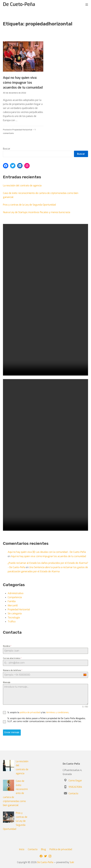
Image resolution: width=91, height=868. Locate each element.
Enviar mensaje (12, 732)
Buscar (7, 149)
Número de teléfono (13, 670)
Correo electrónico (12, 658)
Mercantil (13, 605)
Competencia (15, 597)
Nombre (7, 646)
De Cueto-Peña (45, 862)
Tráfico (12, 622)
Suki (72, 862)
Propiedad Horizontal (22, 130)
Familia (12, 601)
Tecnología (14, 618)
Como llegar (75, 781)
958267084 (75, 787)
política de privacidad (30, 712)
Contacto (73, 793)
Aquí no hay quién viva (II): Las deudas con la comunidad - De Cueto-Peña (47, 552)
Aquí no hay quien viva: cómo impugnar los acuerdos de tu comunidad (23, 83)
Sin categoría (15, 614)
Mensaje (7, 682)
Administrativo (16, 593)
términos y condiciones (57, 712)
